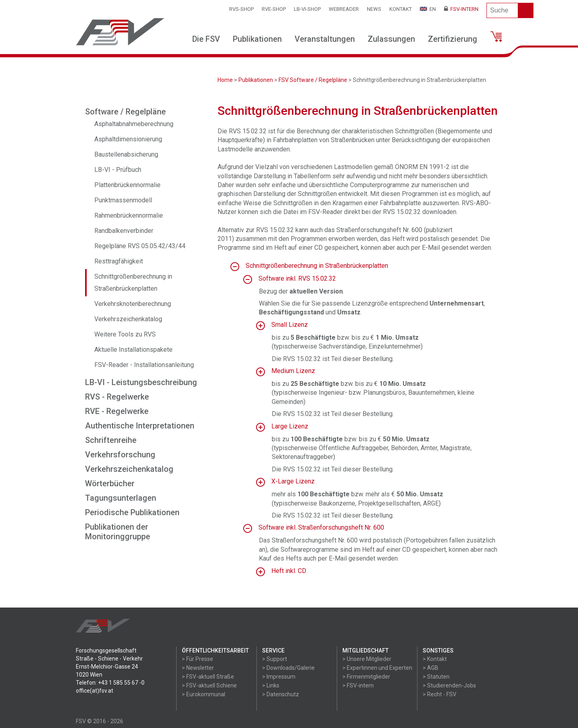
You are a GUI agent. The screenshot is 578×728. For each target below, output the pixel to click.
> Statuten (436, 677)
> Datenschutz (281, 694)
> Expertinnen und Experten (377, 668)
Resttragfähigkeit (119, 261)
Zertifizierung (453, 39)
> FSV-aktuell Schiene (209, 685)
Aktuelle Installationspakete (133, 350)
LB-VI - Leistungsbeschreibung (141, 382)
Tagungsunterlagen (121, 498)
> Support (275, 659)
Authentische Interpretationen (140, 426)
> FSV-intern (358, 685)
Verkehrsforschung (120, 455)
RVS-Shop (241, 9)
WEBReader (344, 9)
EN (428, 9)
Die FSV (206, 39)
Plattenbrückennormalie (127, 185)
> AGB (430, 668)
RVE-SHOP (274, 9)
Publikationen (257, 39)
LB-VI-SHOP (307, 9)
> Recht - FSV (440, 694)
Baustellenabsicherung (126, 154)
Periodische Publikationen (132, 512)
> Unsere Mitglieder (367, 659)
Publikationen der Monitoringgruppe (118, 532)
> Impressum (279, 677)
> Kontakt (435, 659)
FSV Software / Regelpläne (313, 80)
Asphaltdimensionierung (128, 139)
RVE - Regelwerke (117, 411)
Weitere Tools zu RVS (125, 334)
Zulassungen (391, 39)
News (374, 9)
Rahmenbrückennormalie (129, 215)
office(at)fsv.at (95, 691)
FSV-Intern (461, 9)
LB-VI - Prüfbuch (118, 170)
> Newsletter (198, 668)
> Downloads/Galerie (288, 668)
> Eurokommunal (204, 694)
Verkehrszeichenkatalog (128, 319)
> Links (271, 685)
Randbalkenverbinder (124, 231)
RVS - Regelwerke (117, 397)
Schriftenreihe (111, 440)
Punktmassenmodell (123, 200)
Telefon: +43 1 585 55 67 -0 (110, 683)
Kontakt (401, 9)
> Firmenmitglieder (366, 677)
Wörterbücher (110, 483)
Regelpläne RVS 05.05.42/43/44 (140, 246)
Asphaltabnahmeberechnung (134, 124)
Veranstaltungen (325, 39)
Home (225, 80)
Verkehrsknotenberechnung (133, 304)
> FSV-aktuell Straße (208, 677)
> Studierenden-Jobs (449, 685)
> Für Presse (197, 659)
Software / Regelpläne (125, 112)
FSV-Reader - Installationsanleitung (144, 365)
